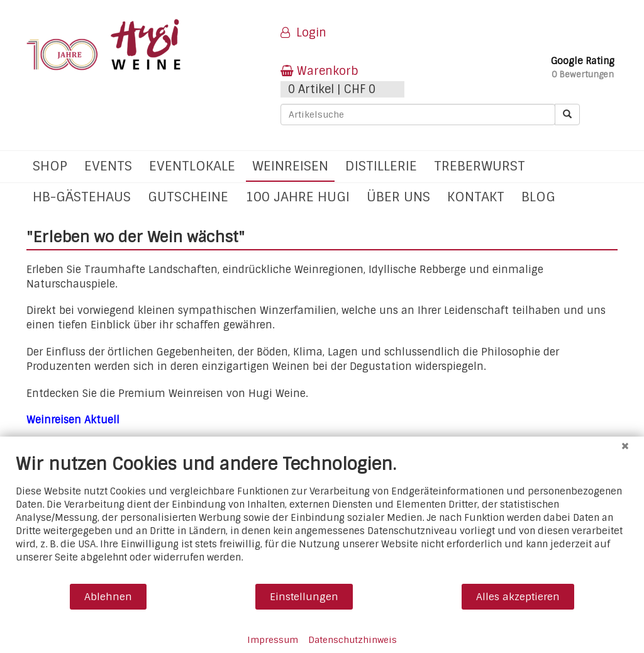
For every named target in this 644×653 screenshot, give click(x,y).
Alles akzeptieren (518, 597)
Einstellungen (304, 597)
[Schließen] (625, 446)
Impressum (273, 640)
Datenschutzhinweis (353, 640)
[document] (322, 518)
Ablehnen (108, 597)
